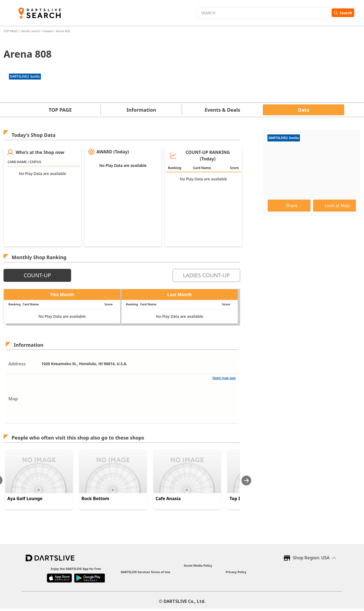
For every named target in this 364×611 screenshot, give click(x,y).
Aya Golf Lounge (25, 498)
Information (141, 110)
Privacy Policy (236, 572)
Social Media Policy (198, 565)
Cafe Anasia (168, 498)
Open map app (224, 378)
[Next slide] (246, 480)
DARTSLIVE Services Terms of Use (145, 572)
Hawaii (48, 31)
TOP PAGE (11, 31)
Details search (31, 31)
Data (304, 110)
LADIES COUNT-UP (206, 275)
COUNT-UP (37, 275)
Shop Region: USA (311, 558)
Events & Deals (223, 110)
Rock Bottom (95, 498)
